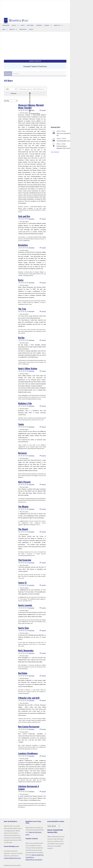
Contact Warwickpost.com (12, 858)
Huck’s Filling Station (28, 368)
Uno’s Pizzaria (24, 482)
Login (31, 29)
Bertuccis (23, 453)
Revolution (23, 245)
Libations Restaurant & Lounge (29, 787)
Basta (21, 280)
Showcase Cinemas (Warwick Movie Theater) (31, 106)
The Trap (22, 309)
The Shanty (23, 529)
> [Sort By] (11, 101)
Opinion (39, 25)
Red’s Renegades (26, 650)
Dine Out (57, 25)
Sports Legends (25, 605)
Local (14, 25)
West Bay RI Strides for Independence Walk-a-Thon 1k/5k (64, 147)
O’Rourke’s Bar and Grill (29, 698)
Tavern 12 (22, 583)
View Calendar (55, 152)
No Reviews (31, 110)
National (30, 25)
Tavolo (21, 424)
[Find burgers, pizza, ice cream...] (24, 89)
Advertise (23, 29)
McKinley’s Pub (25, 403)
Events (47, 25)
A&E (4, 29)
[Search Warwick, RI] (39, 89)
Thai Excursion (25, 560)
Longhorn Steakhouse (28, 753)
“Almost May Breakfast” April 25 (64, 141)
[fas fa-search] (14, 93)
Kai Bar (21, 338)
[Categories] (11, 89)
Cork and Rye (24, 216)
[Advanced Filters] (35, 93)
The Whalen (23, 506)
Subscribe (6, 25)
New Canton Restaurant (29, 726)
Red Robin (23, 673)
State (23, 25)
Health (12, 29)
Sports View (23, 628)
